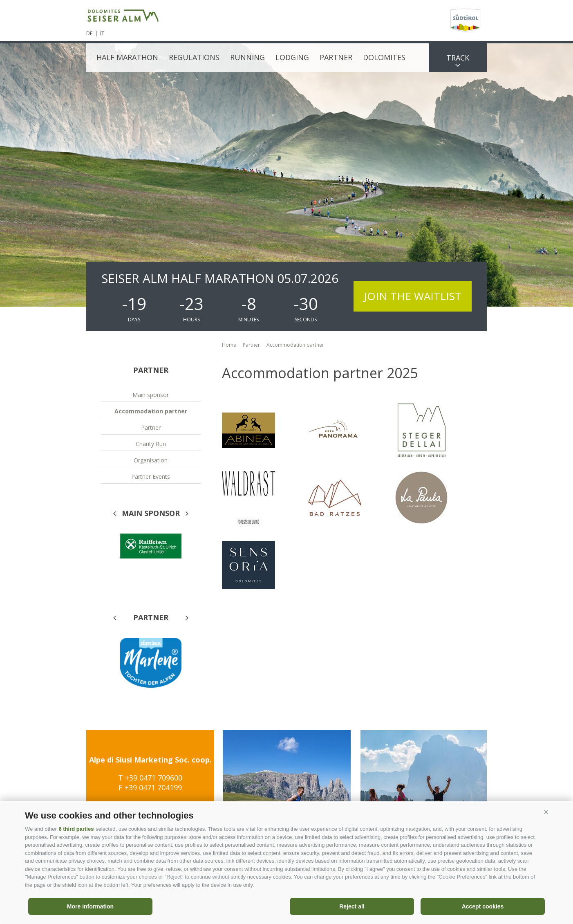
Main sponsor (151, 395)
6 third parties (76, 829)
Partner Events (151, 477)
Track (458, 58)
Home (229, 345)
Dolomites (384, 57)
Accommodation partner (151, 411)
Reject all (352, 906)
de (89, 33)
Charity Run (151, 444)
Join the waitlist (413, 296)
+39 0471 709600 (154, 778)
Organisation (151, 460)
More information (90, 906)
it (102, 33)
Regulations (194, 57)
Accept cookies (483, 906)
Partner (336, 57)
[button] (546, 812)
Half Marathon (127, 57)
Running (247, 57)
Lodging (292, 57)
